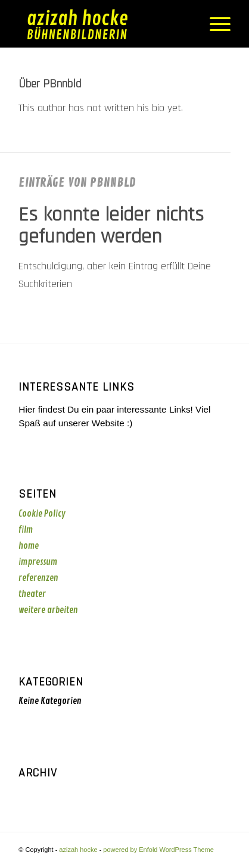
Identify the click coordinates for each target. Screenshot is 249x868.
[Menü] (214, 24)
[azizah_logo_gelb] (103, 24)
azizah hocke (78, 850)
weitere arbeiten (48, 610)
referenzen (38, 578)
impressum (38, 562)
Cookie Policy (42, 514)
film (26, 530)
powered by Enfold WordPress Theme (158, 850)
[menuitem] (214, 24)
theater (32, 594)
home (29, 546)
